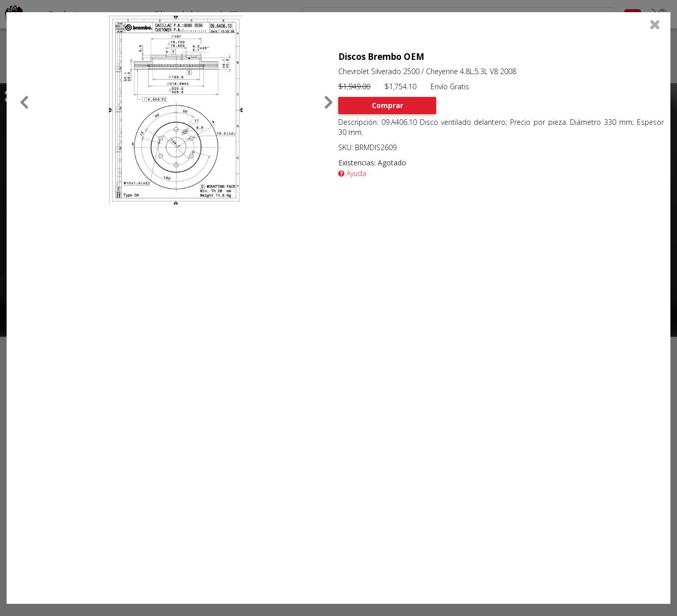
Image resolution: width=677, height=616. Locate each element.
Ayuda (352, 173)
